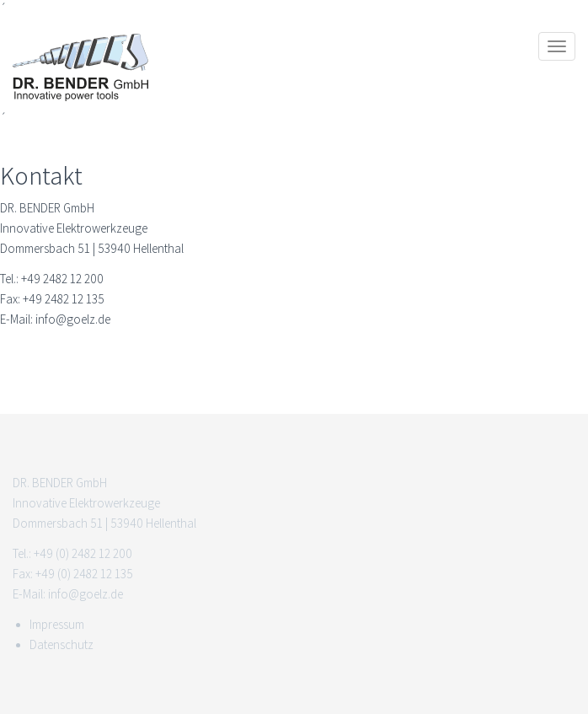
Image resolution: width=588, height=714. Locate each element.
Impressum (57, 625)
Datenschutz (61, 645)
